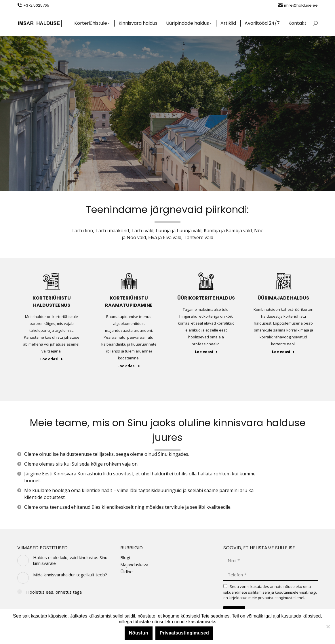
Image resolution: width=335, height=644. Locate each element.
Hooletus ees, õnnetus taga (54, 592)
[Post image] (23, 561)
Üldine (126, 572)
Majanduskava (134, 565)
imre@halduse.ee (298, 5)
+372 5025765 (33, 5)
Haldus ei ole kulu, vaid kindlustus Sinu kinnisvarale (70, 560)
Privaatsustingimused (184, 633)
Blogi (125, 558)
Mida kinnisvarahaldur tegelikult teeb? (70, 575)
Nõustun (139, 633)
